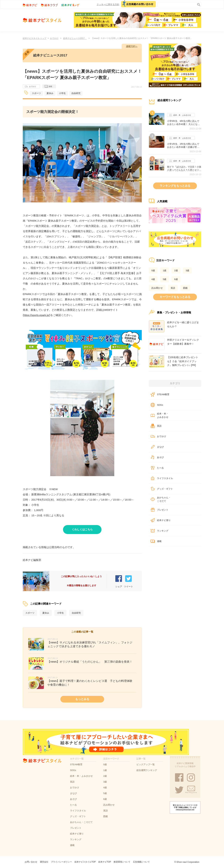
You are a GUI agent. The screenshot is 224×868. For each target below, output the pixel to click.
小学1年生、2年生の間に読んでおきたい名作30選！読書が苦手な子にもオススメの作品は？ (183, 146)
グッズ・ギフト (165, 489)
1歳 (164, 270)
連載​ (159, 541)
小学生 (62, 93)
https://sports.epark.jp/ (37, 315)
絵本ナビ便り (164, 520)
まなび (160, 447)
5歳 (164, 279)
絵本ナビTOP (105, 862)
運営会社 (44, 862)
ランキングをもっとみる (175, 186)
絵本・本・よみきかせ (180, 115)
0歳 (153, 270)
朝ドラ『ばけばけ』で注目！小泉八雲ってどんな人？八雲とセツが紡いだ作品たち (184, 168)
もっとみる (82, 699)
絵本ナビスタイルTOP (85, 862)
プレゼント (163, 510)
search (198, 4)
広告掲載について (141, 862)
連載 (48, 86)
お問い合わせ (31, 862)
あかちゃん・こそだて (164, 499)
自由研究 (76, 93)
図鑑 (185, 288)
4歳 (153, 279)
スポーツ (36, 93)
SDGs (160, 405)
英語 (173, 288)
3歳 (187, 270)
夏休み (50, 93)
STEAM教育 (163, 394)
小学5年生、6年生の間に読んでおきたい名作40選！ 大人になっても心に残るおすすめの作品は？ (184, 123)
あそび (160, 457)
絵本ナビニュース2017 (75, 38)
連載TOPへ (132, 46)
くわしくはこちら (82, 529)
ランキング (163, 531)
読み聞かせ (157, 288)
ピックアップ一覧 (146, 764)
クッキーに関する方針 (108, 4)
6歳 (176, 279)
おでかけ (54, 38)
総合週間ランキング (147, 770)
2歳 (176, 270)
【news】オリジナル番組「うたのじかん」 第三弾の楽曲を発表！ (90, 662)
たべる (160, 468)
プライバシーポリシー (61, 862)
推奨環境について (122, 862)
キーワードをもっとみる (175, 297)
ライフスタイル (165, 478)
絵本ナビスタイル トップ (35, 38)
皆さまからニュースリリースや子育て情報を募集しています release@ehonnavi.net (185, 807)
